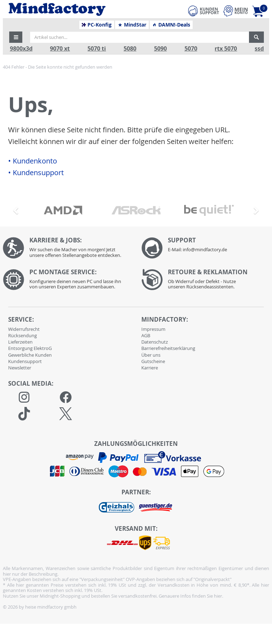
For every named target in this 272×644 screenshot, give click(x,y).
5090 (160, 49)
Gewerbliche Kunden (30, 355)
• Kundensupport (36, 173)
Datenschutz (155, 342)
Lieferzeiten (20, 342)
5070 (191, 49)
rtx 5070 (226, 49)
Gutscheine (153, 361)
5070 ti (97, 49)
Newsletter (20, 368)
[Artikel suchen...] (140, 37)
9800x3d (21, 49)
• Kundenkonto (33, 161)
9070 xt (60, 49)
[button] (16, 37)
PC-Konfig (97, 25)
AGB (146, 335)
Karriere (150, 368)
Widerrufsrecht (24, 329)
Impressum (153, 329)
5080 (130, 49)
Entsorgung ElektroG (30, 348)
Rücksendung (22, 335)
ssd (259, 49)
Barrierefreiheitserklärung (168, 348)
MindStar (132, 25)
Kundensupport (25, 361)
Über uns (151, 355)
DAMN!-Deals (171, 25)
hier (218, 596)
